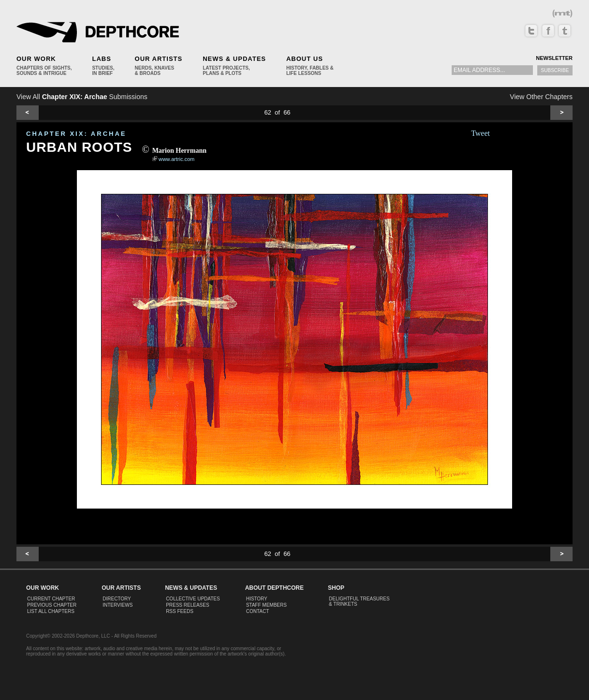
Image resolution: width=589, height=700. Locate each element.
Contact (258, 611)
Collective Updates (193, 599)
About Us (305, 59)
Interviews (118, 605)
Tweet (480, 133)
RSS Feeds (180, 611)
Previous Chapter (52, 605)
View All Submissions (82, 97)
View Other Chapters (541, 97)
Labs (101, 59)
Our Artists (159, 59)
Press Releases (187, 605)
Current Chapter (51, 599)
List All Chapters (51, 611)
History (257, 599)
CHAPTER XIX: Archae (76, 134)
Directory (117, 599)
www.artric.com (177, 159)
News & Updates (234, 59)
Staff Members (266, 605)
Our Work (36, 59)
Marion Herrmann (179, 151)
